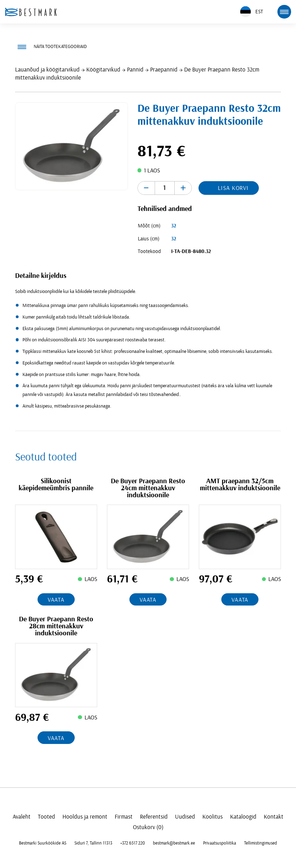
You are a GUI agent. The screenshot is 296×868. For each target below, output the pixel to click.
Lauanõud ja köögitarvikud (47, 70)
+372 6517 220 (133, 843)
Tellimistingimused (261, 843)
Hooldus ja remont (85, 817)
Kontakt (274, 817)
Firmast (124, 817)
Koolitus (213, 817)
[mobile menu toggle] (284, 12)
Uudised (185, 817)
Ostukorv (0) (148, 827)
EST (252, 12)
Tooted (46, 817)
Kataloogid (243, 817)
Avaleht (22, 817)
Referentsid (154, 817)
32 (174, 226)
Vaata (56, 600)
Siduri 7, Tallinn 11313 (93, 843)
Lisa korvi (233, 188)
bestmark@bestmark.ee (174, 843)
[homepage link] (31, 12)
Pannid (135, 70)
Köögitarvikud (103, 70)
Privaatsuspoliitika (220, 843)
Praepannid (164, 70)
